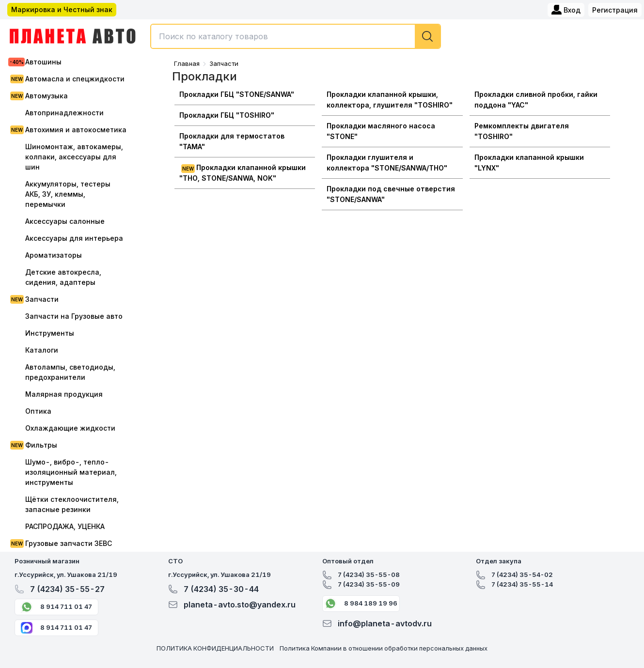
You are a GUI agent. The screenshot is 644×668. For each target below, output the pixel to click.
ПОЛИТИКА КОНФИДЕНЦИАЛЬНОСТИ (215, 648)
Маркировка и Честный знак (62, 9)
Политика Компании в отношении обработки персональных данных (384, 648)
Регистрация (615, 10)
